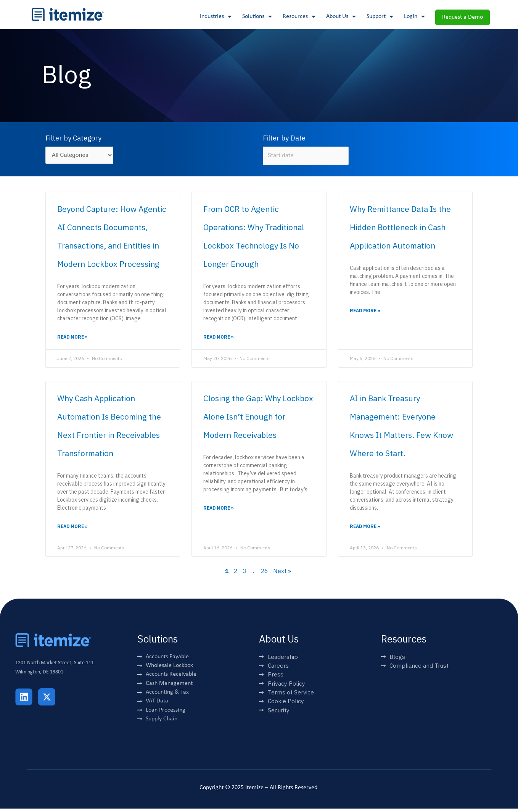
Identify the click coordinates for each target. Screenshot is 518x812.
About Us (341, 16)
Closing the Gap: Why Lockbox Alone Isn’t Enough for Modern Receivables (258, 417)
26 (265, 572)
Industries (216, 16)
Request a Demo (462, 17)
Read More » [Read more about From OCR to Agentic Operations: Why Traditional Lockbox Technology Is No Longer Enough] (219, 338)
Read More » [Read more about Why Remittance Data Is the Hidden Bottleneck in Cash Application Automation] (365, 312)
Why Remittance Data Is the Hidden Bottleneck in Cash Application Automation (400, 228)
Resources (299, 16)
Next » (283, 572)
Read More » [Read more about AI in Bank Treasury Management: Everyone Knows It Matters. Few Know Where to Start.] (365, 527)
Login (414, 16)
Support (380, 16)
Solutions (257, 16)
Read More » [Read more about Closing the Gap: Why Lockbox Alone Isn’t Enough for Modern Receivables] (219, 509)
